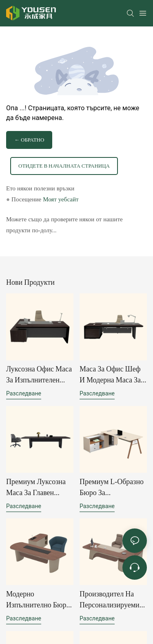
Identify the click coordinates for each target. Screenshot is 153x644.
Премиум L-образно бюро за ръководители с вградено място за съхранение (112, 488)
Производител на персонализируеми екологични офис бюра (110, 600)
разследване (24, 393)
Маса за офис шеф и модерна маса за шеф (110, 375)
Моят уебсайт (61, 199)
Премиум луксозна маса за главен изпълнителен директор (36, 488)
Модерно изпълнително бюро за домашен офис (38, 600)
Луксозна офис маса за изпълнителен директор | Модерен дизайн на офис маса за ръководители (39, 375)
